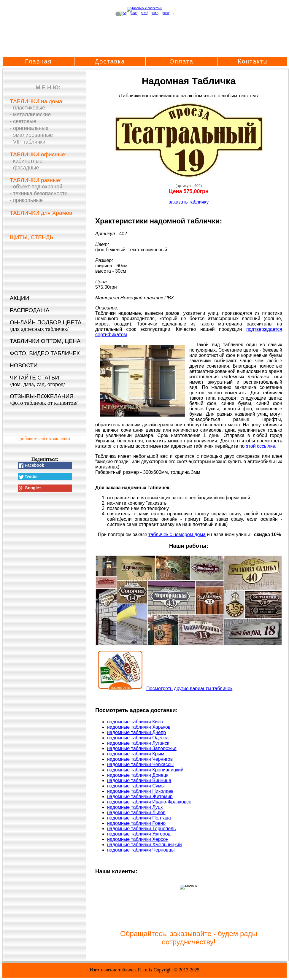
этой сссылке (261, 446)
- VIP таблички (28, 142)
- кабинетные (26, 161)
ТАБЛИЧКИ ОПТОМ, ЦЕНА (45, 341)
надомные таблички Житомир (140, 796)
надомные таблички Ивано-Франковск (149, 802)
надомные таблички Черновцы (141, 850)
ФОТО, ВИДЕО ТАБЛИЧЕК (45, 353)
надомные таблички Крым (136, 754)
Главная (38, 61)
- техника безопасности (39, 193)
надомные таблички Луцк (135, 807)
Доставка (110, 61)
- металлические (30, 115)
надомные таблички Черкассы (140, 764)
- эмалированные (31, 135)
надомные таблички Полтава (139, 818)
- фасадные (24, 168)
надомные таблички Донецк (138, 775)
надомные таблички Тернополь (141, 829)
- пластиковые (27, 108)
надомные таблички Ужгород (139, 834)
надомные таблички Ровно (136, 823)
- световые (23, 121)
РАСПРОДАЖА (30, 310)
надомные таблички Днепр (136, 732)
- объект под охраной (36, 187)
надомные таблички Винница (139, 780)
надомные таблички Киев (135, 722)
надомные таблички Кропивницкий (145, 770)
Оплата (181, 61)
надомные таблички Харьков (139, 727)
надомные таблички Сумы (136, 786)
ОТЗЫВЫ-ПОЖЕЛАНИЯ (44, 400)
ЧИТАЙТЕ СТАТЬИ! (37, 381)
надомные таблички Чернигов (140, 759)
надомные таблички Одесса (138, 738)
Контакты (253, 61)
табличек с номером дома (177, 535)
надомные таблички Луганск (138, 743)
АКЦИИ (19, 298)
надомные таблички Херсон (138, 839)
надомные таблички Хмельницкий (144, 845)
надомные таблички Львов (136, 813)
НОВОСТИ (24, 365)
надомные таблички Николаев (140, 791)
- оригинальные (29, 128)
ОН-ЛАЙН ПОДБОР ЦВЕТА (46, 326)
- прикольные (26, 200)
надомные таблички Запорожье (142, 748)
